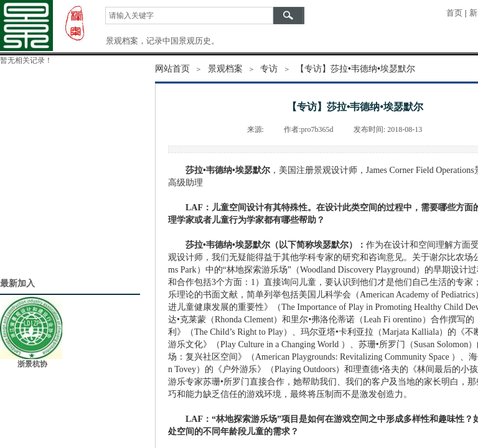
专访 (269, 68)
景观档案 (225, 68)
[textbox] (189, 16)
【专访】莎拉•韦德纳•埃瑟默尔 (355, 68)
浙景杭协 (32, 364)
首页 (454, 13)
